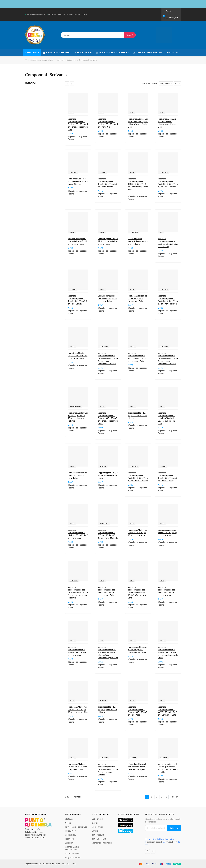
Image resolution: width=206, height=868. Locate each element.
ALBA (132, 523)
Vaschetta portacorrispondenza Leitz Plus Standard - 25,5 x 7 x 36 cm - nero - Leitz (138, 592)
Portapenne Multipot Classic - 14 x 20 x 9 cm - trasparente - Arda (78, 767)
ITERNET (103, 466)
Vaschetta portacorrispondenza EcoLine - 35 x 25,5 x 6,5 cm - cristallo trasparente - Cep (78, 124)
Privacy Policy (71, 831)
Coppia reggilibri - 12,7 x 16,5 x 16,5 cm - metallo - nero (108, 475)
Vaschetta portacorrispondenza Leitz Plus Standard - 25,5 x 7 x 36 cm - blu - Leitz (167, 418)
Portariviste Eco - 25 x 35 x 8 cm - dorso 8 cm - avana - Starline (78, 181)
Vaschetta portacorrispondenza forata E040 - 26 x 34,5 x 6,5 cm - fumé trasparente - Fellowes (108, 358)
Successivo (175, 797)
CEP (71, 112)
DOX (131, 112)
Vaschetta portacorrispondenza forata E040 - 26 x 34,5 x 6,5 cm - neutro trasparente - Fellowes (168, 358)
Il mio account (98, 835)
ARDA (132, 172)
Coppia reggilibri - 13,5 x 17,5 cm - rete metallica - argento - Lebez (108, 241)
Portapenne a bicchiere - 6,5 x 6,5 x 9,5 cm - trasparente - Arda (138, 298)
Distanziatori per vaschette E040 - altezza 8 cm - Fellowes (138, 241)
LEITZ (162, 406)
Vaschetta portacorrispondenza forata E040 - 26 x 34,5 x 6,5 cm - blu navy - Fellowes (108, 769)
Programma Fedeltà (73, 857)
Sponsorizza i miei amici (102, 843)
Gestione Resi (74, 14)
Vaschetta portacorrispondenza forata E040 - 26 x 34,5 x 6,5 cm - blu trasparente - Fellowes (78, 592)
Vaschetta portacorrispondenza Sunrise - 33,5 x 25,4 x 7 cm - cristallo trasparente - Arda (108, 418)
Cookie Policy (71, 835)
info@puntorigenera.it (36, 14)
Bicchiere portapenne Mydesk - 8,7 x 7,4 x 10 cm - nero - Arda (167, 533)
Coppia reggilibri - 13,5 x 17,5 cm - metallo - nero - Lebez (138, 416)
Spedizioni (69, 843)
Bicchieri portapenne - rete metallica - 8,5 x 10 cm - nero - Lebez (107, 298)
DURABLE (163, 758)
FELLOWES (164, 172)
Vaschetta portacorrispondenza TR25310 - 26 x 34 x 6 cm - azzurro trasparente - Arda (138, 184)
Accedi (168, 11)
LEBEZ (72, 232)
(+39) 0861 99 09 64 (57, 14)
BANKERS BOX (75, 406)
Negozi (68, 823)
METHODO (104, 523)
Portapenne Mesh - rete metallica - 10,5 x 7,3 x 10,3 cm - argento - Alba (78, 709)
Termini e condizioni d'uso (76, 827)
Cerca (130, 35)
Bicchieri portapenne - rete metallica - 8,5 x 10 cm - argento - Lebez (77, 241)
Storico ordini (97, 827)
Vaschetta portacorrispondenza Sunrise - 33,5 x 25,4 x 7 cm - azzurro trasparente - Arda (168, 652)
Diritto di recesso (73, 853)
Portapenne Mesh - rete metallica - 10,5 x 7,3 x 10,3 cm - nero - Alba (138, 533)
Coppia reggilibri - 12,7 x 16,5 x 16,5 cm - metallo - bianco (108, 709)
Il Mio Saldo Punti (99, 839)
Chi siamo (69, 819)
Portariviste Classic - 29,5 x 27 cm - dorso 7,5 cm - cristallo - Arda (78, 356)
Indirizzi (95, 823)
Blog (85, 14)
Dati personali (97, 819)
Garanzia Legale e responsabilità (72, 848)
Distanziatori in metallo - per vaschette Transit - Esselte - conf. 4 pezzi (138, 767)
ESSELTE (103, 172)
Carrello (95, 831)
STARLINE (73, 172)
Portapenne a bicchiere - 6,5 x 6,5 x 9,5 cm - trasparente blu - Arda (138, 650)
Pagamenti (69, 839)
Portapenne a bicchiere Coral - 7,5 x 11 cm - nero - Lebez (77, 475)
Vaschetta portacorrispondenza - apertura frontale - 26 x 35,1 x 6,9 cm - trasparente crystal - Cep (108, 652)
